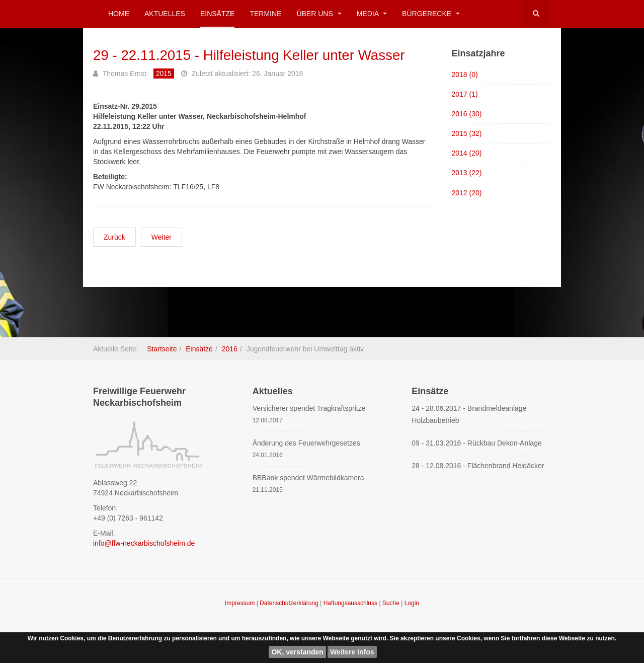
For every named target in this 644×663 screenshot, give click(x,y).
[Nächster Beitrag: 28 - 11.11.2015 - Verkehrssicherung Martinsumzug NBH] (162, 237)
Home (119, 14)
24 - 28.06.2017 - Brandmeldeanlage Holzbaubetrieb (469, 414)
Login (412, 603)
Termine (265, 14)
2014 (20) (467, 153)
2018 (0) (465, 74)
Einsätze (217, 14)
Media (372, 14)
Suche (391, 603)
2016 (230, 349)
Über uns (319, 14)
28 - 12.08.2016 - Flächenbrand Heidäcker (478, 466)
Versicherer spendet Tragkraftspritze (309, 408)
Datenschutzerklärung (290, 603)
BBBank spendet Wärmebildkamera (308, 478)
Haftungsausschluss (351, 603)
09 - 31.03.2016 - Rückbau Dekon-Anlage (476, 443)
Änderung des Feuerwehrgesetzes (306, 443)
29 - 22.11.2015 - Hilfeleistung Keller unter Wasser (251, 55)
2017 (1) (465, 94)
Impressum (241, 603)
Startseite (162, 349)
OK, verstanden (297, 652)
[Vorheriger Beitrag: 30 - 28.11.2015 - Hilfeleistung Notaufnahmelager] (114, 237)
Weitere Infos (352, 652)
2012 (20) (467, 193)
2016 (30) (467, 114)
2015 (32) (467, 133)
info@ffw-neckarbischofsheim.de (144, 543)
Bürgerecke (431, 14)
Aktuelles (165, 14)
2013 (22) (467, 173)
